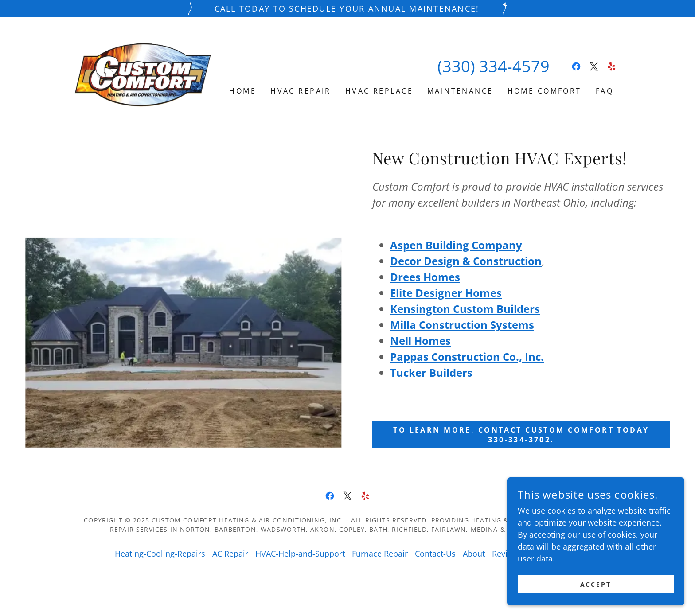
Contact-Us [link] (435, 554)
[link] (143, 74)
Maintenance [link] (460, 91)
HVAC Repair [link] (301, 91)
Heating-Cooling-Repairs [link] (160, 554)
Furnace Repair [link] (380, 554)
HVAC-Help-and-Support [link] (300, 554)
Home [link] (243, 91)
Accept (596, 591)
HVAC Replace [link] (379, 91)
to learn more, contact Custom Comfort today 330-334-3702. (521, 435)
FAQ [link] (605, 91)
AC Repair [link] (230, 554)
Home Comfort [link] (545, 91)
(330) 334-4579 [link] (494, 66)
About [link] (474, 554)
